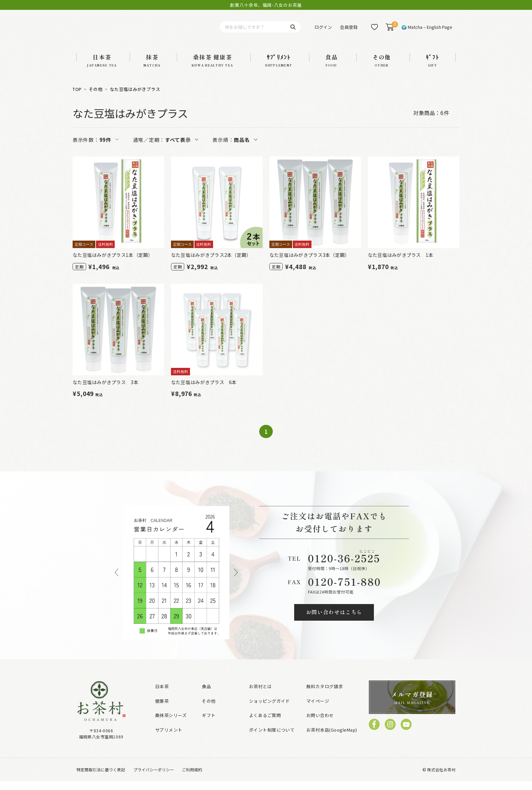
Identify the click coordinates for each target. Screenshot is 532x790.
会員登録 (349, 31)
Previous (117, 581)
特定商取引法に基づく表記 (101, 778)
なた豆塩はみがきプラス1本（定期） (113, 264)
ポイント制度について (272, 739)
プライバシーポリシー (154, 778)
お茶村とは (260, 695)
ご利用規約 (192, 778)
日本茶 (162, 695)
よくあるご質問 (265, 724)
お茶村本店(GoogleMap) (332, 739)
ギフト (209, 724)
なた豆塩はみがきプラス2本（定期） (211, 264)
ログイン (323, 31)
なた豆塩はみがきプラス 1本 (401, 264)
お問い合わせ (320, 724)
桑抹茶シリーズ (171, 724)
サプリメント (169, 739)
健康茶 (162, 710)
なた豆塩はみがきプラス (135, 98)
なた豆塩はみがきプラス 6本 (204, 391)
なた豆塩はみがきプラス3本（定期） (310, 264)
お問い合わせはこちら (334, 621)
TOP (77, 98)
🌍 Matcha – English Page (427, 31)
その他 (96, 98)
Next (236, 581)
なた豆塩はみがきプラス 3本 (106, 391)
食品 (206, 695)
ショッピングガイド (270, 710)
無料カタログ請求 (325, 695)
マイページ (318, 710)
